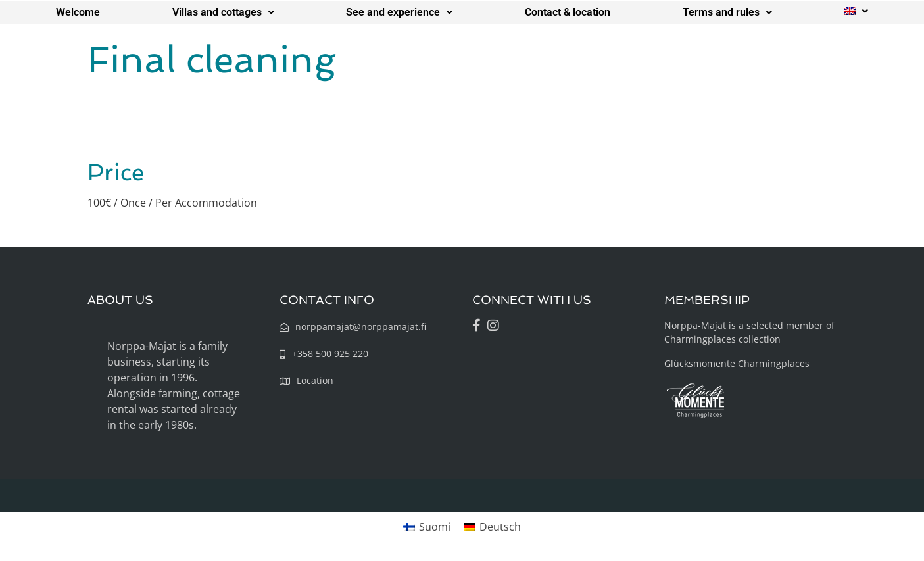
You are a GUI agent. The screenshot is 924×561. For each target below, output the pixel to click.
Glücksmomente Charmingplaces (737, 363)
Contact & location (568, 12)
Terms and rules (727, 12)
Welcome (78, 12)
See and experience (399, 12)
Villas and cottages (223, 12)
